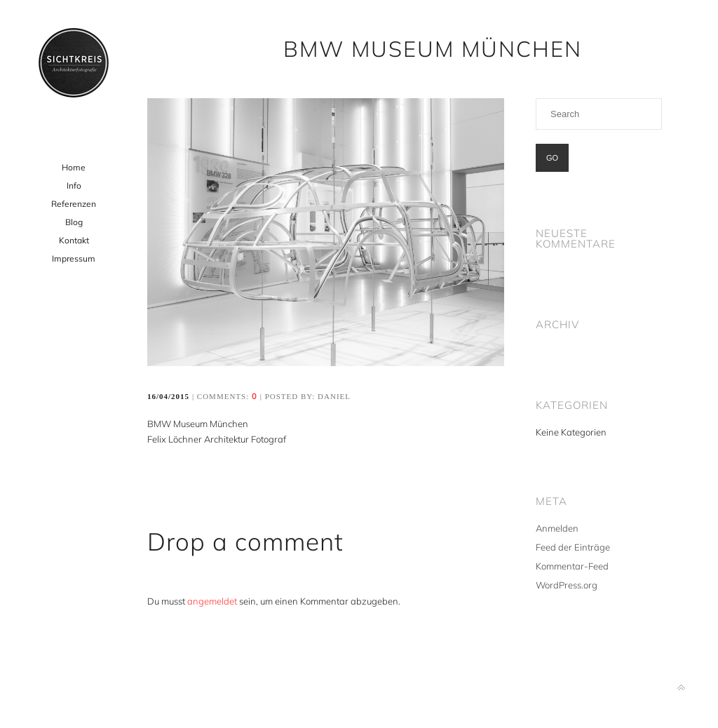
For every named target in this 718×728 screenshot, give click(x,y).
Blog (74, 222)
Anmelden (557, 528)
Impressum (74, 258)
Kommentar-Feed (572, 566)
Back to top (681, 688)
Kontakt (74, 240)
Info (74, 186)
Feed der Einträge (573, 547)
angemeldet (212, 601)
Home (74, 167)
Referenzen (74, 204)
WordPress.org (567, 585)
